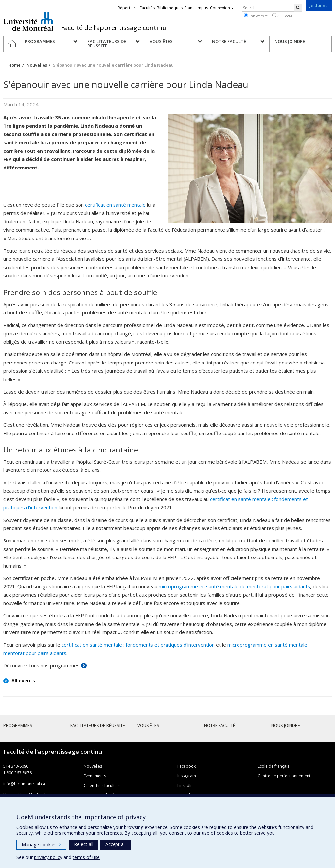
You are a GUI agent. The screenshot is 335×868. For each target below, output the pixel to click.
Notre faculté (220, 725)
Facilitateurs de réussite (98, 725)
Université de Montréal (28, 21)
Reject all (84, 844)
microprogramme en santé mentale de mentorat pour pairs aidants (234, 586)
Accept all (115, 844)
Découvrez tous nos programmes (41, 665)
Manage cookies (41, 845)
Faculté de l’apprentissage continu (114, 28)
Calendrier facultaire (103, 785)
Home (14, 65)
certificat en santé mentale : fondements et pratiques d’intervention (138, 645)
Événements (95, 776)
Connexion (222, 8)
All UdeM (282, 16)
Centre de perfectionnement (284, 776)
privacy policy (48, 857)
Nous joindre (286, 725)
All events (23, 680)
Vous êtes (148, 725)
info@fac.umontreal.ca (24, 784)
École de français (273, 766)
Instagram (187, 776)
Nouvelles (37, 65)
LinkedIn (185, 785)
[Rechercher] (298, 8)
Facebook (186, 766)
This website (256, 16)
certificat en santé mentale (115, 205)
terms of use (86, 857)
